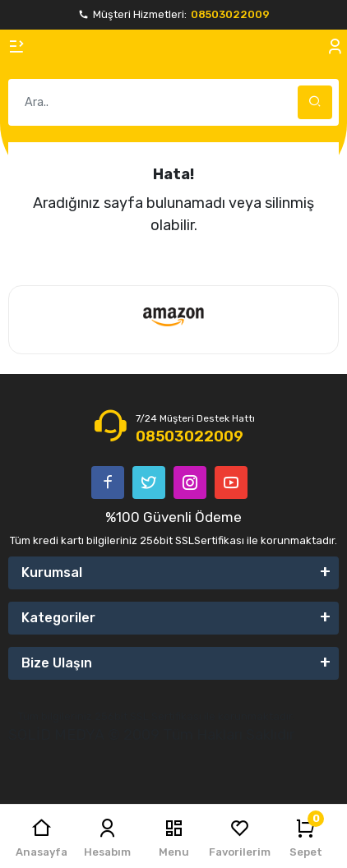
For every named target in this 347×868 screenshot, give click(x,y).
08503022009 (230, 14)
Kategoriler (58, 618)
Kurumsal (52, 573)
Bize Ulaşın (57, 663)
